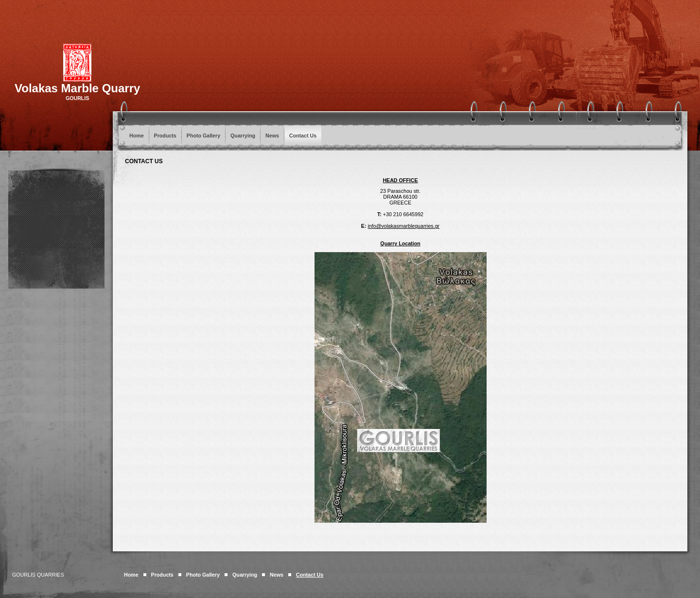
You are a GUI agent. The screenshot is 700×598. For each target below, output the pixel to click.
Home (137, 136)
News (272, 136)
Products (165, 136)
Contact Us (303, 136)
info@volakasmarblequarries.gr (403, 226)
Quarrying (243, 136)
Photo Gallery (203, 136)
